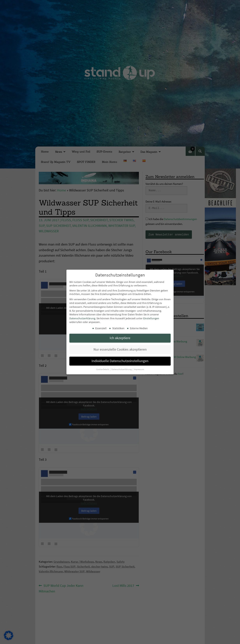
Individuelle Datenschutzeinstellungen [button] (120, 361)
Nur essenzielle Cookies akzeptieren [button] (120, 349)
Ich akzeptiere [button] (120, 338)
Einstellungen (151, 318)
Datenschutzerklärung (82, 318)
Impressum (139, 369)
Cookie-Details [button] (103, 369)
